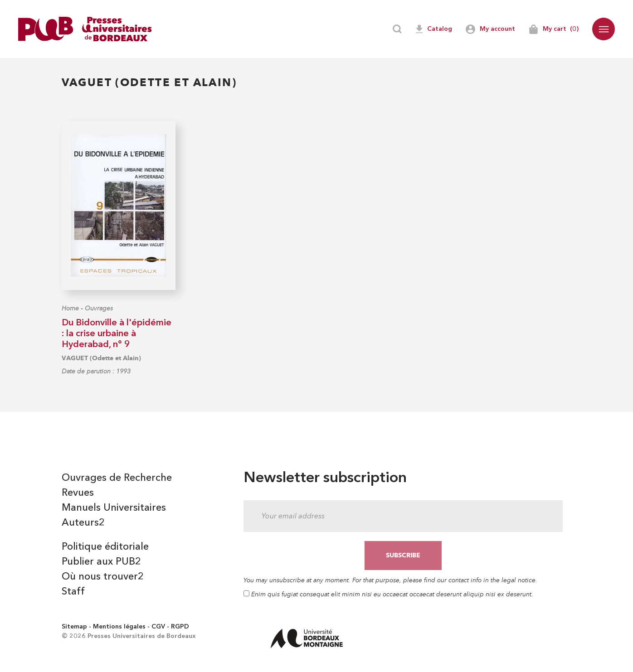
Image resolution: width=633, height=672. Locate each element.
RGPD (180, 627)
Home (70, 308)
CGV (158, 627)
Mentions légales (119, 627)
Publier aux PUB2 (101, 562)
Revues (78, 493)
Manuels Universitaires (114, 508)
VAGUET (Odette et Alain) (101, 358)
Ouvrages (99, 308)
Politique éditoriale (105, 547)
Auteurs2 (83, 523)
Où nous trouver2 (103, 577)
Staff (73, 592)
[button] (604, 29)
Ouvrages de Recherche (117, 478)
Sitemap (74, 627)
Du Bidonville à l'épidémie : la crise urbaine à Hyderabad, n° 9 (117, 334)
